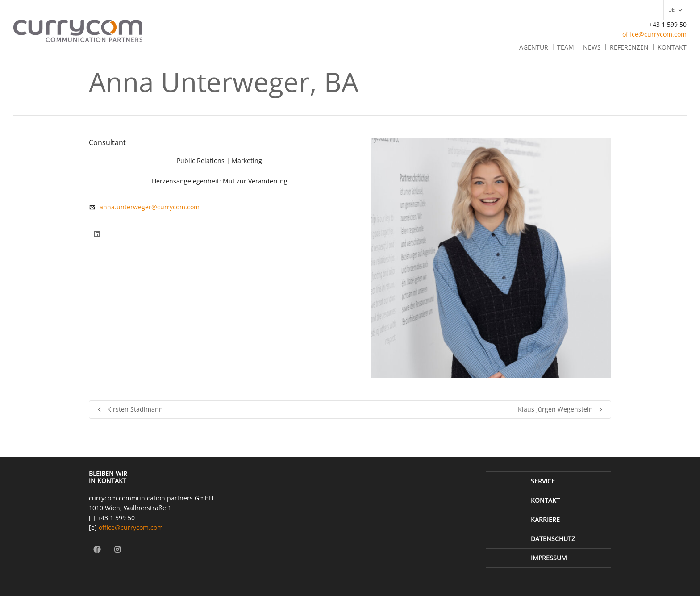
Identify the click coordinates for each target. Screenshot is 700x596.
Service (543, 481)
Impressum (549, 558)
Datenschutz (553, 539)
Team (566, 47)
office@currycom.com (654, 34)
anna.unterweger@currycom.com (150, 207)
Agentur (534, 47)
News (592, 47)
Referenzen (629, 47)
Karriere (545, 519)
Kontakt (672, 47)
